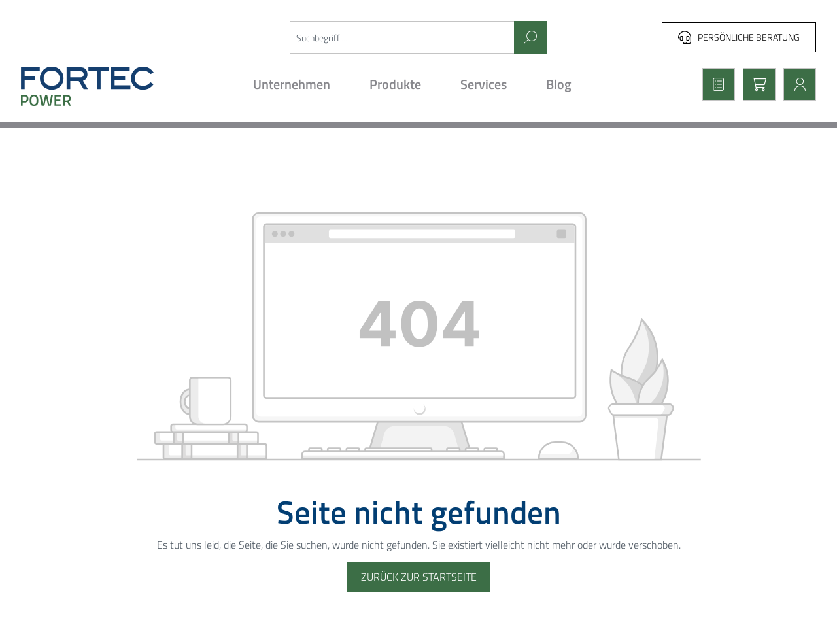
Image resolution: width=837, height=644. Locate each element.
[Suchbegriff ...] (402, 37)
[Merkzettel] (715, 84)
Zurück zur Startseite (419, 577)
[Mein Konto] (796, 84)
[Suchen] (531, 37)
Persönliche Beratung (739, 37)
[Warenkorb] (755, 84)
